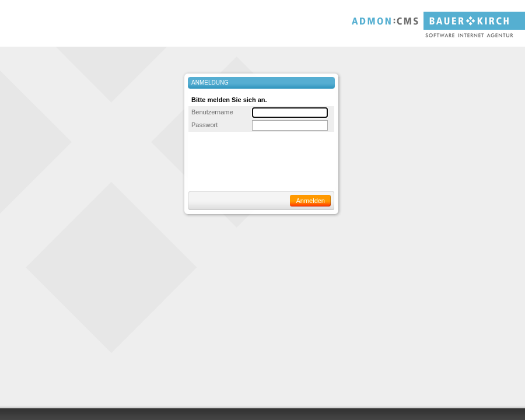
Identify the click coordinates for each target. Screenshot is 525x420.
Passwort (204, 125)
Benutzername (212, 112)
